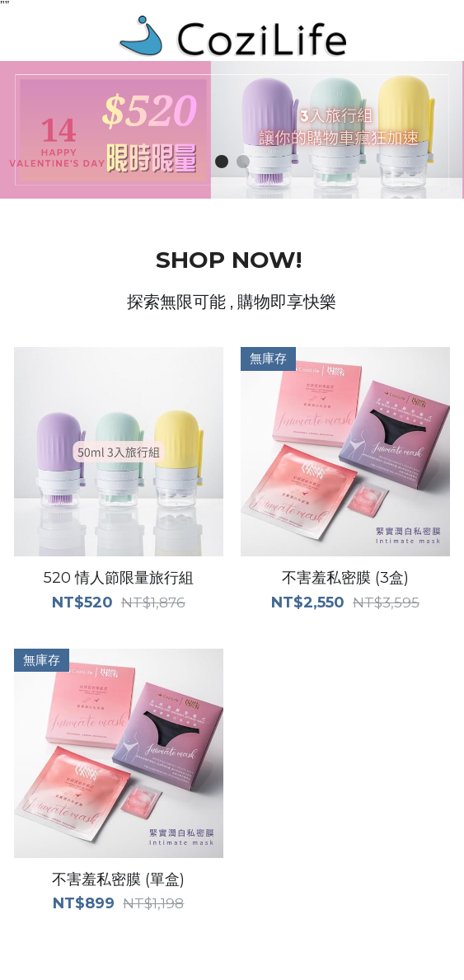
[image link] (232, 35)
